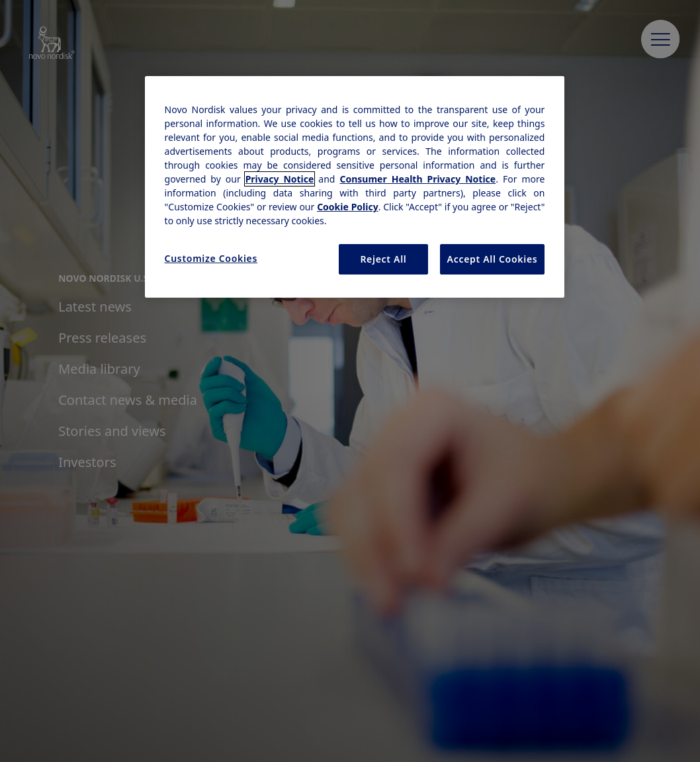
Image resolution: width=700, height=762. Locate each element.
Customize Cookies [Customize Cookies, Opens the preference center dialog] (211, 258)
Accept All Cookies (493, 259)
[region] (355, 187)
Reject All (383, 259)
